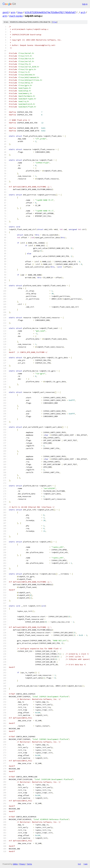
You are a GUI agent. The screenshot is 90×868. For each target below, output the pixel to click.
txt (79, 864)
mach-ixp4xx (16, 16)
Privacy (22, 864)
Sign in (85, 4)
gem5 (6, 12)
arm (13, 12)
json (85, 864)
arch (83, 12)
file (55, 22)
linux (20, 12)
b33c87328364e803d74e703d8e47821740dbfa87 (50, 12)
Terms (29, 864)
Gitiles (15, 864)
